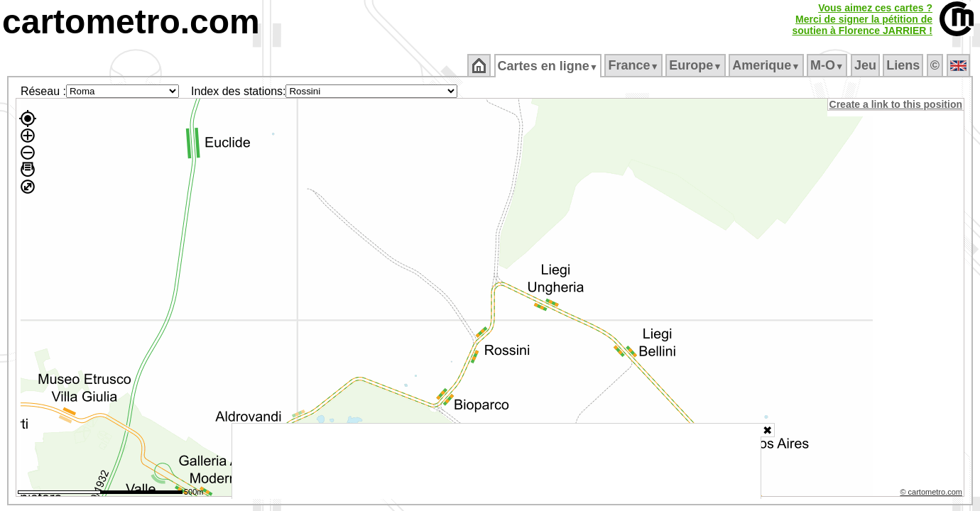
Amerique (767, 65)
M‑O (828, 65)
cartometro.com (131, 22)
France (635, 65)
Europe (697, 65)
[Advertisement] (496, 461)
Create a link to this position (897, 104)
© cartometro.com (932, 494)
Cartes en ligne (549, 66)
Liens (904, 65)
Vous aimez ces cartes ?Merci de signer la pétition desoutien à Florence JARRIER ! (862, 19)
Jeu (866, 65)
